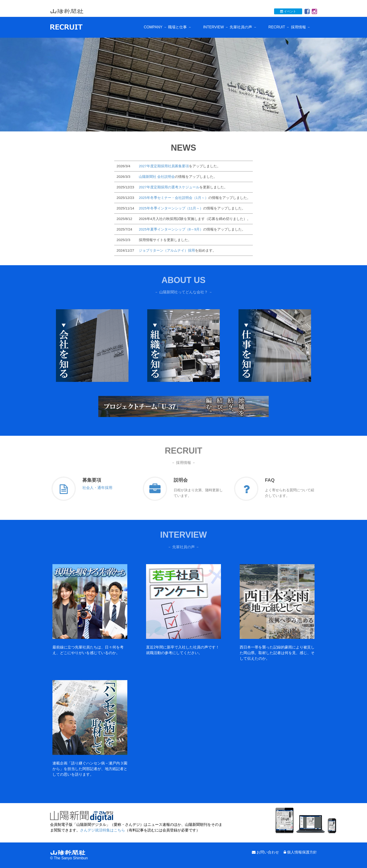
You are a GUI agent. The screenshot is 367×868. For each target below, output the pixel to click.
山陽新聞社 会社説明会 (157, 177)
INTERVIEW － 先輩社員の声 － (230, 27)
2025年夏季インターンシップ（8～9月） (171, 229)
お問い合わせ (268, 852)
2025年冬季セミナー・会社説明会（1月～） (174, 198)
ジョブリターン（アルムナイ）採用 (167, 250)
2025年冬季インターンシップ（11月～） (171, 208)
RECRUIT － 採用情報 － (290, 27)
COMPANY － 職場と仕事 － (168, 27)
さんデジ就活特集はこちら (103, 830)
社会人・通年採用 (97, 488)
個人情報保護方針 (302, 852)
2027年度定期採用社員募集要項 (164, 166)
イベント (288, 11)
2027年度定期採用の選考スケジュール (169, 187)
